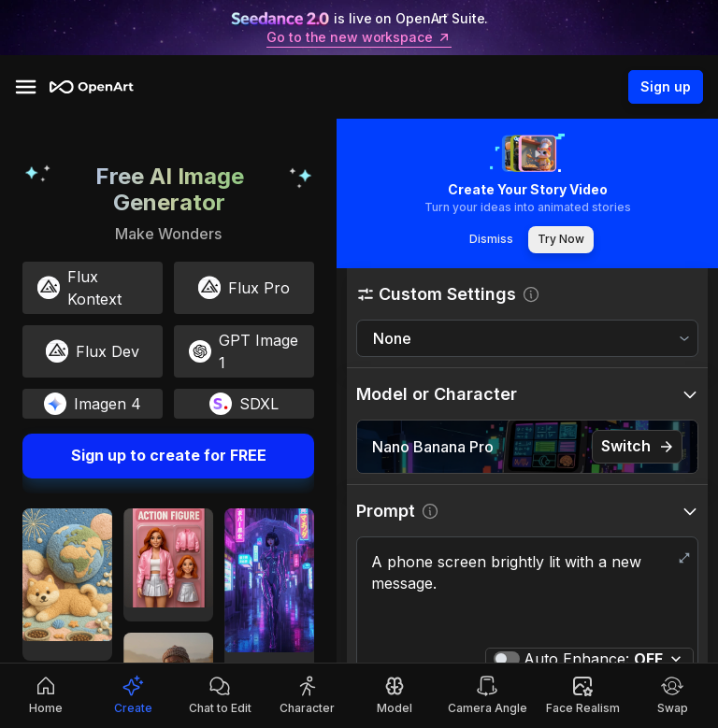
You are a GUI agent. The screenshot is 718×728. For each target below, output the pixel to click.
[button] (527, 294)
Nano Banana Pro (433, 447)
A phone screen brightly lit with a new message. (527, 594)
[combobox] (527, 339)
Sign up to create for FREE (168, 456)
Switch (637, 446)
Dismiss (491, 240)
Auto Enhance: (593, 659)
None (392, 338)
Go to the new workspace (359, 37)
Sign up (666, 87)
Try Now (561, 240)
